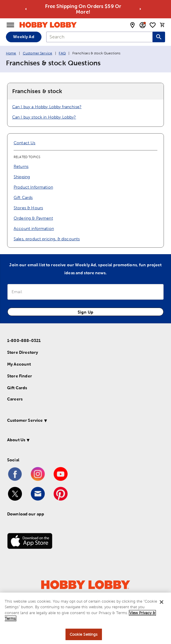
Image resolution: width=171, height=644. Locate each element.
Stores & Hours (28, 208)
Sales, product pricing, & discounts (47, 239)
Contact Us (25, 143)
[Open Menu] (10, 25)
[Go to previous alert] (26, 9)
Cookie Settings (84, 636)
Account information (34, 228)
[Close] (162, 604)
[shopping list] (153, 25)
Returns (21, 166)
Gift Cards (23, 197)
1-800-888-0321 (24, 340)
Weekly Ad (24, 37)
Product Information (33, 187)
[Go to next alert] (140, 9)
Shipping (22, 177)
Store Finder (20, 376)
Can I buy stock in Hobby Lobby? (44, 117)
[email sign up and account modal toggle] (143, 25)
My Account (19, 364)
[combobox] (99, 37)
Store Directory (23, 352)
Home (11, 53)
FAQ (62, 53)
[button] (80, 421)
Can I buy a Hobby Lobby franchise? (47, 107)
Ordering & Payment (33, 218)
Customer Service (37, 53)
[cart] (162, 25)
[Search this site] (159, 37)
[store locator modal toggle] (132, 25)
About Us (16, 440)
